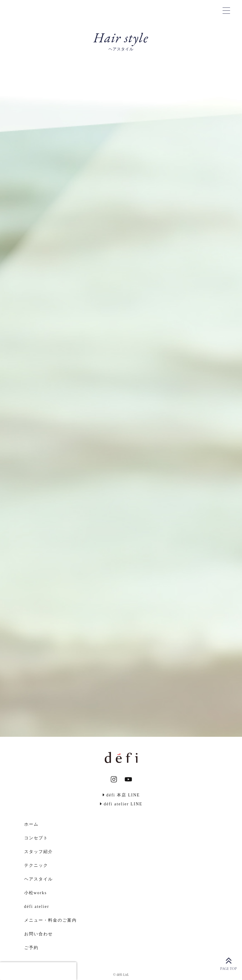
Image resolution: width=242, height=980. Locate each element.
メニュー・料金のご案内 (50, 920)
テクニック (36, 865)
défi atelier (37, 907)
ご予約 (31, 948)
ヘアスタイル (39, 879)
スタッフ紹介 (39, 852)
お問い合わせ (39, 934)
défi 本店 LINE (121, 795)
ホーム (31, 824)
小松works (36, 893)
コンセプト (36, 838)
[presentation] (38, 971)
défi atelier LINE (121, 804)
